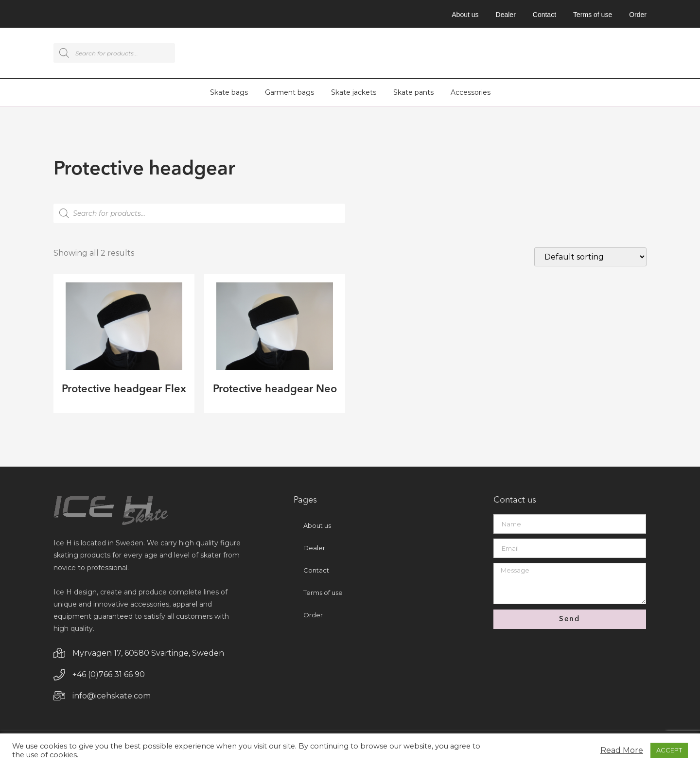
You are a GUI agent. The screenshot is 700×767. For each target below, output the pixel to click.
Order (638, 15)
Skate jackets (354, 94)
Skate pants (413, 94)
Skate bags (229, 94)
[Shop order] (590, 258)
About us (465, 15)
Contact (544, 15)
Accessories (471, 94)
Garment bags (289, 94)
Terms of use (593, 15)
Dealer (506, 15)
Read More (622, 750)
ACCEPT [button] (669, 750)
